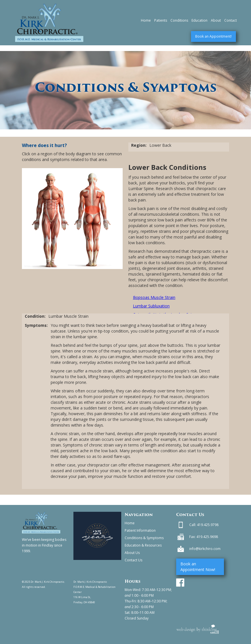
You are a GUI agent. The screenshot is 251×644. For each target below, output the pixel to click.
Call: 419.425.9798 (204, 525)
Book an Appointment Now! (198, 567)
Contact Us (133, 560)
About (216, 20)
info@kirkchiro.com (205, 549)
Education (199, 20)
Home (146, 20)
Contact (231, 20)
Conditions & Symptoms (144, 538)
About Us (132, 553)
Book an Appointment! (213, 36)
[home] (49, 23)
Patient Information (140, 530)
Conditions (179, 20)
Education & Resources (143, 545)
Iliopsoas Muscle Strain (154, 297)
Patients (161, 20)
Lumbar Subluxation (151, 306)
